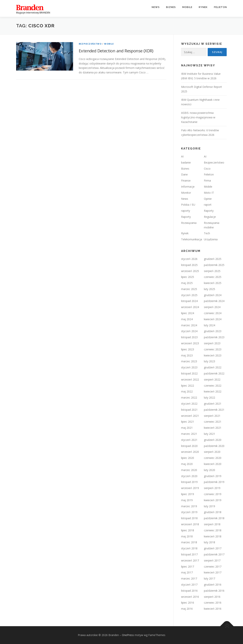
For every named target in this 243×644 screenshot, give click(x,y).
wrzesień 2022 (190, 379)
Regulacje (210, 217)
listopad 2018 (189, 518)
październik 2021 (214, 410)
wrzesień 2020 (190, 452)
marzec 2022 (189, 397)
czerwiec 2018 (213, 530)
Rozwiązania (189, 223)
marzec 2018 (189, 542)
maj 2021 (187, 428)
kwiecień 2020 (213, 464)
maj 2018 (187, 536)
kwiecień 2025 (213, 283)
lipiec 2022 (188, 386)
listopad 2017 (189, 554)
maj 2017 (187, 572)
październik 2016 (214, 591)
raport (208, 205)
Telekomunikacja (192, 239)
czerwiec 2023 (213, 349)
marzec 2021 (189, 434)
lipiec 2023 (188, 349)
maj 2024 (187, 319)
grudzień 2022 (213, 367)
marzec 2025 (189, 289)
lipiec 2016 (188, 603)
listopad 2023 (189, 337)
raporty (186, 211)
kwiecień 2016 (213, 609)
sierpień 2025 (212, 271)
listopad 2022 (189, 373)
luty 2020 (209, 470)
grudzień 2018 (213, 512)
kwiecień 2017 (213, 572)
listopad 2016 (189, 591)
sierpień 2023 (212, 343)
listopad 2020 (189, 446)
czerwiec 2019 (213, 494)
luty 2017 (209, 578)
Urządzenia (211, 239)
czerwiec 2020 (213, 458)
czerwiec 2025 (213, 277)
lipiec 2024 (188, 313)
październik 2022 (214, 373)
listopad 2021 (189, 410)
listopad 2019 (189, 482)
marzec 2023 (189, 361)
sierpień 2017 (212, 560)
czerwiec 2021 (213, 422)
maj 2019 (187, 500)
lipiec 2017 (188, 567)
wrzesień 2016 (190, 597)
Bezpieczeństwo (90, 44)
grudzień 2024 (213, 295)
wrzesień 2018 (190, 524)
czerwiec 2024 (213, 313)
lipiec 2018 (188, 530)
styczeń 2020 (189, 476)
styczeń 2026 (189, 259)
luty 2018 (209, 542)
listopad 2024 (189, 301)
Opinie (208, 199)
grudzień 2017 (213, 548)
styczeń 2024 (189, 331)
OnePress (128, 635)
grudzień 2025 (213, 259)
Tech (207, 233)
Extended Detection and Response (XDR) (116, 51)
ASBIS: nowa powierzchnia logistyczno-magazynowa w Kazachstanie (198, 117)
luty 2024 (209, 325)
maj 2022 (187, 391)
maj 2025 (187, 283)
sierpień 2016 (212, 597)
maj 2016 (187, 609)
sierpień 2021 (212, 416)
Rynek (203, 7)
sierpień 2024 (212, 307)
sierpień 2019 (212, 488)
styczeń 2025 (189, 295)
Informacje (188, 187)
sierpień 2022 (212, 379)
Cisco (207, 169)
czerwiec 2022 (213, 386)
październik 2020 (214, 446)
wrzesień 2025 (190, 271)
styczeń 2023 (189, 367)
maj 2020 (187, 464)
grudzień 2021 (213, 404)
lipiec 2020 (188, 458)
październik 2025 (214, 265)
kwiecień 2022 (213, 391)
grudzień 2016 (213, 585)
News (156, 7)
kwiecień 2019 (213, 500)
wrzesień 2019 (190, 488)
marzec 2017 (189, 578)
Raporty (209, 211)
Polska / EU (188, 205)
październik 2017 (214, 554)
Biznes (171, 7)
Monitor (186, 193)
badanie (186, 162)
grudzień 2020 (213, 440)
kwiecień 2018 (213, 536)
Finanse (186, 180)
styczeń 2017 (189, 585)
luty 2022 (209, 397)
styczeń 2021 (189, 440)
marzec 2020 (189, 470)
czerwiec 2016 (213, 603)
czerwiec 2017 (213, 567)
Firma (207, 180)
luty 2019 (209, 506)
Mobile (187, 7)
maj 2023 (187, 355)
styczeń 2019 (189, 512)
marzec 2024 (189, 325)
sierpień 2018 (212, 524)
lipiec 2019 (188, 494)
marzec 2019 (189, 506)
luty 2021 (209, 434)
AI (182, 156)
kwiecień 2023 (213, 355)
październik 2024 (214, 301)
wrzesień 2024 (190, 307)
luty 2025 (209, 289)
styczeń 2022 (189, 404)
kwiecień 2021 (213, 428)
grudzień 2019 (213, 476)
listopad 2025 (189, 265)
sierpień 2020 (212, 452)
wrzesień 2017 (190, 560)
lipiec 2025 (188, 277)
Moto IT (209, 193)
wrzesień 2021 (190, 416)
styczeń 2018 (189, 548)
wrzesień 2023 (190, 343)
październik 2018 (214, 518)
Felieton (220, 7)
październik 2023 (214, 337)
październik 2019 (214, 482)
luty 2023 (209, 361)
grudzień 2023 (213, 331)
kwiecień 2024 (213, 319)
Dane (184, 174)
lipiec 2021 (188, 422)
